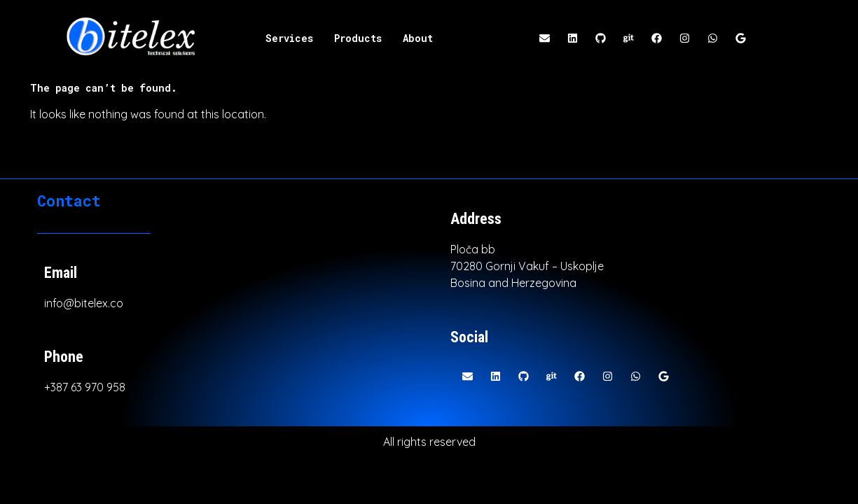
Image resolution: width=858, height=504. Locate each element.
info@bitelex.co (84, 303)
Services (289, 38)
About (418, 38)
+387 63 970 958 (85, 387)
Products (358, 38)
